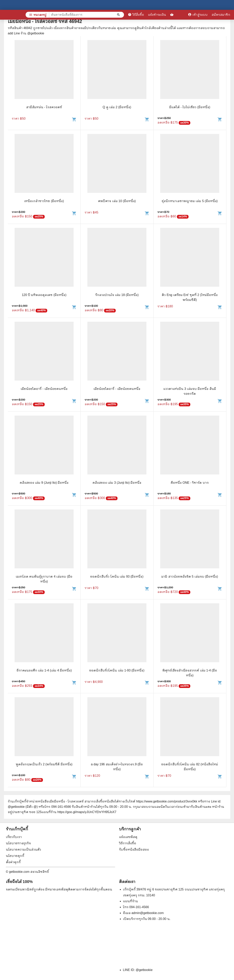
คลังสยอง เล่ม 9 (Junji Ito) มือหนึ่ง (44, 483)
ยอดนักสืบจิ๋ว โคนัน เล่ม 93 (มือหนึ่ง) (117, 577)
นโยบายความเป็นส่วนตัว (24, 849)
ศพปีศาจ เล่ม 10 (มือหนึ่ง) (117, 201)
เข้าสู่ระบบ (198, 15)
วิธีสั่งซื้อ (136, 15)
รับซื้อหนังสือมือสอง (134, 849)
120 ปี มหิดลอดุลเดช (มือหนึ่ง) (44, 295)
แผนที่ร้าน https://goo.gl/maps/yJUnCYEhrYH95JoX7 (79, 812)
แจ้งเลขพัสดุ (128, 837)
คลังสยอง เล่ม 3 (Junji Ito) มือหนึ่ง (117, 483)
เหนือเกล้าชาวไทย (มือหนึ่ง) (44, 201)
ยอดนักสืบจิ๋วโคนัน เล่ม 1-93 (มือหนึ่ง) (117, 670)
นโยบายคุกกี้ (15, 856)
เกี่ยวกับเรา (14, 837)
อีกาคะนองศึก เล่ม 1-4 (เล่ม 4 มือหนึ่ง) (44, 670)
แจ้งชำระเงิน (157, 15)
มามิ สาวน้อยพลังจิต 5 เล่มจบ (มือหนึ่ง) (190, 577)
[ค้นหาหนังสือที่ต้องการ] (119, 15)
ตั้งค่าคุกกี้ (13, 862)
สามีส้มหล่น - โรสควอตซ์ (44, 107)
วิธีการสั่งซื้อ (128, 843)
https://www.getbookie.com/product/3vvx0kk (167, 801)
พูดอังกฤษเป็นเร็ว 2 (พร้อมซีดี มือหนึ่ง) (44, 764)
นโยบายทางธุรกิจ (18, 843)
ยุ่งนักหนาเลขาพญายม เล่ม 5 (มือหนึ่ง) (190, 201)
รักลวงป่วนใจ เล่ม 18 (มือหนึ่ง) (117, 295)
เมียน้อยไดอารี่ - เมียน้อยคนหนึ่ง (44, 389)
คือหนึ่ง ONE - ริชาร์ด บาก (190, 483)
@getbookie (144, 970)
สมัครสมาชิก (221, 15)
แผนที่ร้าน (130, 901)
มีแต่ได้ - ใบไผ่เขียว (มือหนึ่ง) (190, 107)
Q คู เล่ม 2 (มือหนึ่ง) (117, 107)
